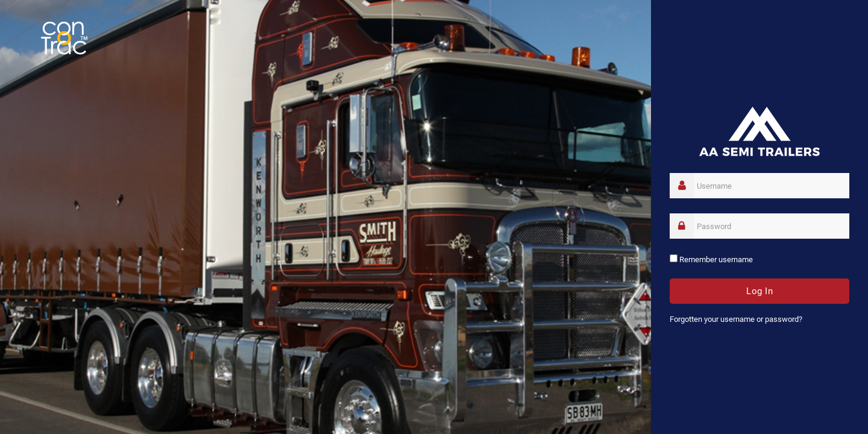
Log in (759, 291)
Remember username (716, 259)
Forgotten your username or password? (736, 319)
